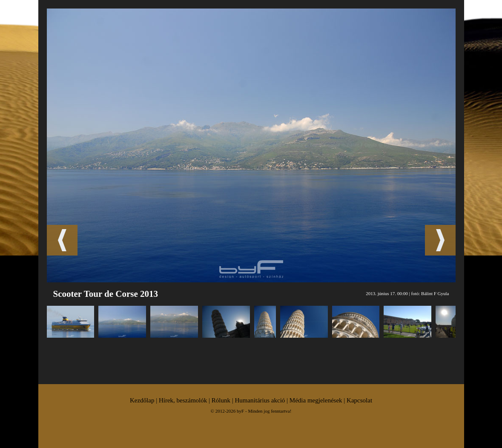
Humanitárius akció (260, 400)
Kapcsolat (359, 400)
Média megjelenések (316, 400)
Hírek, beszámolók (183, 400)
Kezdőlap (142, 400)
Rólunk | (223, 400)
